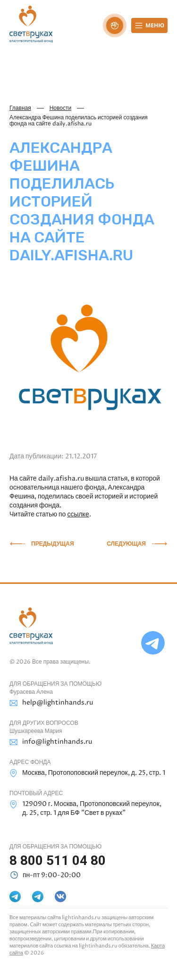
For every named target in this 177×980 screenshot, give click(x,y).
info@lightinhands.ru (51, 742)
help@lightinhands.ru (51, 703)
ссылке (78, 514)
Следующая (126, 544)
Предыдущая (53, 544)
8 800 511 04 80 (58, 860)
